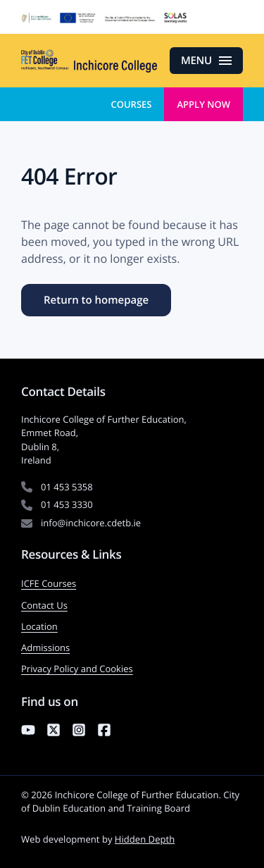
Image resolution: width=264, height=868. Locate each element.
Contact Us (44, 605)
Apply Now (203, 104)
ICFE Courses (49, 583)
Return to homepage (96, 300)
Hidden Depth (145, 839)
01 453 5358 (67, 487)
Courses (131, 104)
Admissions (45, 647)
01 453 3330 (67, 504)
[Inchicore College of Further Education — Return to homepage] (89, 61)
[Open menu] (206, 61)
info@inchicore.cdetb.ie (91, 523)
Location (39, 626)
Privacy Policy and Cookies (77, 669)
